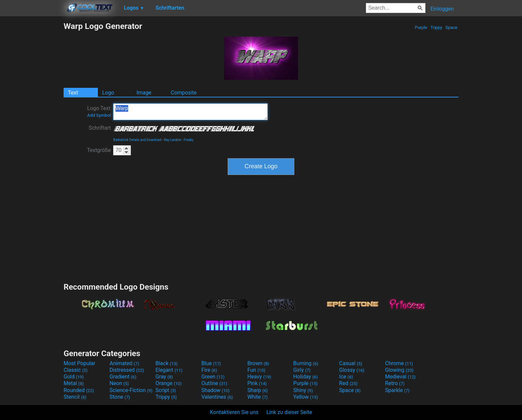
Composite (184, 93)
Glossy (352, 370)
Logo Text (99, 111)
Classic (76, 370)
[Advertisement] (32, 121)
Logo (108, 93)
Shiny (303, 390)
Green (213, 377)
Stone (120, 397)
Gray (164, 377)
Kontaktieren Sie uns (234, 412)
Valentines (217, 397)
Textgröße (99, 150)
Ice (346, 377)
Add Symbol (99, 115)
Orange (169, 383)
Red (348, 383)
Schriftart (100, 128)
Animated (124, 363)
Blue (211, 363)
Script (166, 390)
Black (167, 363)
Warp (190, 112)
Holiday (306, 377)
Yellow (306, 397)
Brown (258, 363)
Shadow (216, 390)
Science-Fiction (131, 390)
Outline (214, 383)
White (258, 397)
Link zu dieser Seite (289, 412)
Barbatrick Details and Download (137, 140)
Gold (74, 377)
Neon (119, 383)
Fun (256, 370)
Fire (209, 370)
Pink (257, 383)
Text (73, 93)
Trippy (436, 27)
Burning (306, 363)
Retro (395, 383)
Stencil (75, 397)
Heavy (259, 377)
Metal (74, 383)
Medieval (400, 377)
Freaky (189, 140)
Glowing (399, 370)
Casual (351, 363)
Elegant (169, 370)
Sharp (258, 390)
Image (144, 93)
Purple (421, 27)
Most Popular (80, 363)
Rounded (79, 390)
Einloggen (442, 9)
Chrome (399, 363)
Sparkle (397, 390)
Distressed (127, 370)
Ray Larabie (172, 140)
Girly (302, 370)
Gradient (123, 377)
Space (451, 27)
